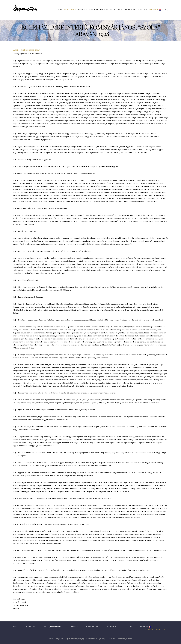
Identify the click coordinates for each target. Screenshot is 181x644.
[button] (166, 10)
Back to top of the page (156, 630)
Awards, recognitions (88, 10)
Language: (155, 10)
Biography (69, 10)
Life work (104, 10)
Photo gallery (117, 10)
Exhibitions (130, 10)
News (60, 10)
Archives (141, 10)
